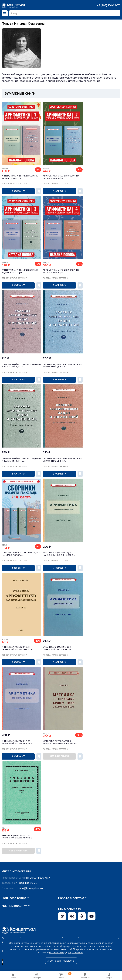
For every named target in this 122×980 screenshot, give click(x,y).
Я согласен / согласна (61, 961)
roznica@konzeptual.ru (28, 917)
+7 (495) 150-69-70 (109, 5)
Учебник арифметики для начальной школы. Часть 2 (16, 647)
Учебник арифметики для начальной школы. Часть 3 (16, 836)
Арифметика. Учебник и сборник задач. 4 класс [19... (60, 271)
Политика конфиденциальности (66, 952)
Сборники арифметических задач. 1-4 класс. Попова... (21, 553)
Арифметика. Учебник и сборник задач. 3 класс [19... (19, 271)
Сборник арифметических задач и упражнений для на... (20, 365)
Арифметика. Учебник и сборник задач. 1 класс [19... (19, 177)
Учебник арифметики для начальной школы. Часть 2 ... (58, 647)
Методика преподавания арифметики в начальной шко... (60, 741)
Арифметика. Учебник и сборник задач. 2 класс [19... (60, 177)
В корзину (18, 191)
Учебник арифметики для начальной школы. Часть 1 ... (58, 553)
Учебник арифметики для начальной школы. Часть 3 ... (17, 741)
